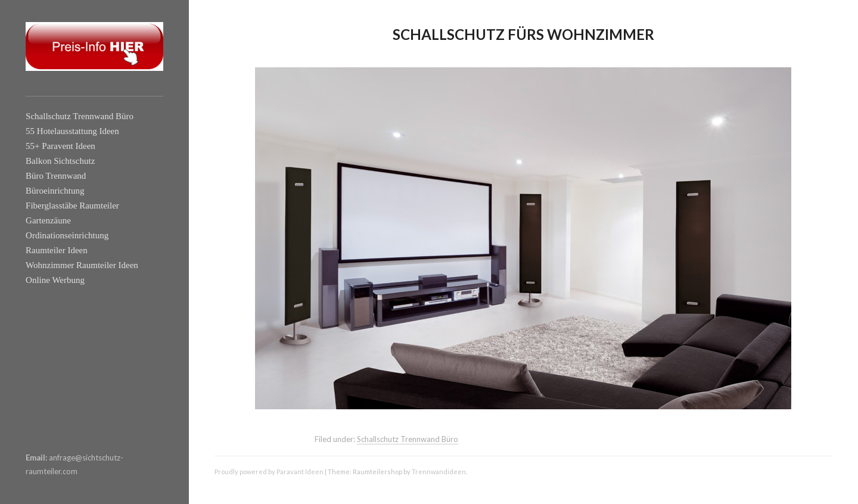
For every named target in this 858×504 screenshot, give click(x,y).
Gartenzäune (48, 220)
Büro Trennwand (56, 176)
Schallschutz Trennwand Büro (80, 116)
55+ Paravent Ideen (60, 146)
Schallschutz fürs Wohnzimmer (523, 34)
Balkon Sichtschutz (60, 161)
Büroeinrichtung (55, 191)
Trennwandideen (439, 472)
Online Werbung (55, 280)
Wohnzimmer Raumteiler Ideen (82, 265)
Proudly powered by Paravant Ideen (269, 472)
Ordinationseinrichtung (67, 235)
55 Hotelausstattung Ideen (72, 131)
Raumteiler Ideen (57, 250)
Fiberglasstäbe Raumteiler (72, 206)
